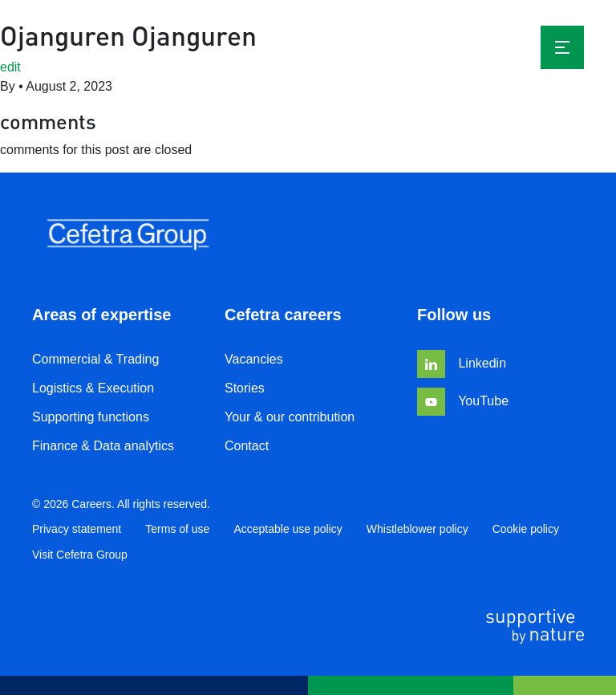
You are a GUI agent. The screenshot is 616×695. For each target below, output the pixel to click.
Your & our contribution (290, 417)
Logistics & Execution (93, 388)
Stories (245, 388)
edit (10, 67)
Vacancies (254, 359)
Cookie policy (526, 529)
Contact (247, 446)
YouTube (463, 401)
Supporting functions (91, 417)
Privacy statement (77, 529)
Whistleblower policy (417, 529)
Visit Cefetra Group (80, 555)
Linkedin (462, 363)
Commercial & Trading (95, 359)
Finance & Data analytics (103, 446)
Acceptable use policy (288, 529)
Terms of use (177, 529)
